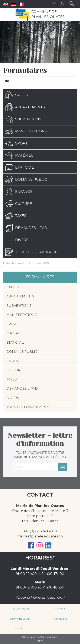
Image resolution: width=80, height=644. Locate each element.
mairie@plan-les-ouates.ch (40, 536)
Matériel (19, 155)
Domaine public (26, 180)
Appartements (25, 107)
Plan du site (60, 619)
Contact (20, 629)
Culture (19, 204)
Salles (17, 95)
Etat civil (20, 168)
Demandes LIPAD (26, 228)
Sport (17, 143)
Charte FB (60, 609)
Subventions (23, 119)
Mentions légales (20, 609)
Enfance (19, 192)
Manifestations (26, 131)
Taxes (16, 216)
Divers (17, 240)
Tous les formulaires (32, 252)
